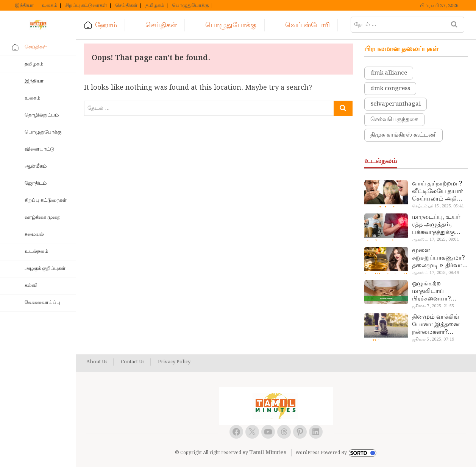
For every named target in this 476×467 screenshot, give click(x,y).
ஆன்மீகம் (36, 166)
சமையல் (34, 234)
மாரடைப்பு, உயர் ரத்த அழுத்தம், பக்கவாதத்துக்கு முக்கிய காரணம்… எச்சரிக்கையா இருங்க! (437, 225)
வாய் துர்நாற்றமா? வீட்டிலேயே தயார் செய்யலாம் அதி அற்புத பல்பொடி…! (439, 191)
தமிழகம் (155, 6)
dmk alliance (389, 73)
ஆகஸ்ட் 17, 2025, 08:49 (435, 273)
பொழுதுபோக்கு (190, 6)
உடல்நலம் (36, 251)
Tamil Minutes (268, 453)
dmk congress (390, 89)
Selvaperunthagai (396, 104)
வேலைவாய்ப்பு (42, 303)
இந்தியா (24, 6)
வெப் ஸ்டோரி (307, 25)
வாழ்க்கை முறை (43, 217)
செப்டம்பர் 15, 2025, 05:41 (438, 206)
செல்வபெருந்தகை (394, 120)
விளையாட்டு (40, 149)
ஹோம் (106, 25)
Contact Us (133, 362)
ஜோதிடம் (36, 183)
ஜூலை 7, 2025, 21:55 (433, 306)
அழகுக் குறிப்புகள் (45, 269)
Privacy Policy (174, 362)
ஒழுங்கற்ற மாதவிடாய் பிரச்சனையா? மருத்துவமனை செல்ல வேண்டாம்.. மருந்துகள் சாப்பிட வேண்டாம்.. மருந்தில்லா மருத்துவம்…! (439, 291)
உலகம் (49, 6)
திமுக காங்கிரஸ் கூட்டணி (403, 135)
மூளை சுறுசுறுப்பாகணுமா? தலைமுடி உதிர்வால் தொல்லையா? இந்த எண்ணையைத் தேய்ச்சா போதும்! (439, 258)
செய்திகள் (126, 6)
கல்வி (31, 286)
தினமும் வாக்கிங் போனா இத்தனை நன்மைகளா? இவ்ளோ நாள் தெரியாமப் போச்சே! (436, 325)
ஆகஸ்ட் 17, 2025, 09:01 (435, 240)
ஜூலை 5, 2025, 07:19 (433, 339)
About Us (97, 362)
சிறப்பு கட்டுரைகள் (86, 6)
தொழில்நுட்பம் (42, 115)
